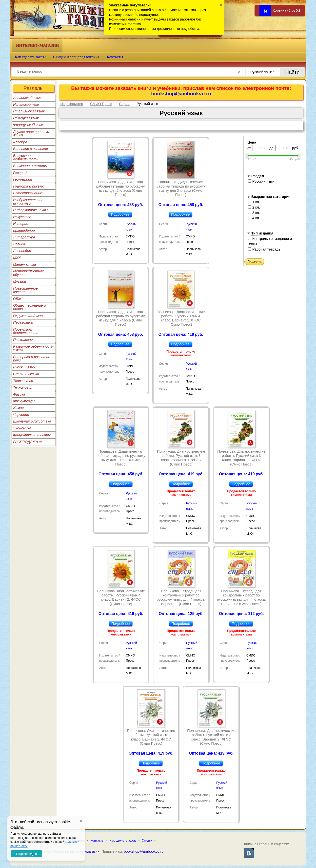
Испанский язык (26, 105)
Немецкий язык (26, 118)
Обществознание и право (30, 307)
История (21, 224)
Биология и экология (30, 149)
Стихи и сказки (26, 374)
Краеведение (24, 231)
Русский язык (24, 367)
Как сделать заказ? (30, 57)
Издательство (72, 104)
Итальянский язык (29, 111)
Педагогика (23, 322)
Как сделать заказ (123, 840)
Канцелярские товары (32, 435)
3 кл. (254, 213)
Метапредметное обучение (29, 273)
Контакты (115, 57)
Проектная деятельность (26, 331)
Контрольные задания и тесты (270, 241)
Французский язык (28, 125)
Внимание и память (30, 166)
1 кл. (254, 202)
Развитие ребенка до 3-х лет (33, 348)
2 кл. (254, 207)
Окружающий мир (28, 316)
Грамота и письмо (29, 186)
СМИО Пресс (101, 104)
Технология (23, 387)
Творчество (23, 381)
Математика (25, 264)
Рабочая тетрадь (264, 249)
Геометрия (23, 179)
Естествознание (28, 193)
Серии (124, 104)
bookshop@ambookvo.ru (181, 94)
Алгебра (20, 142)
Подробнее (120, 214)
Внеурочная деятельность (26, 157)
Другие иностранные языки (31, 133)
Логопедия (22, 251)
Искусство (22, 217)
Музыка (20, 281)
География (22, 173)
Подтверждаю (26, 854)
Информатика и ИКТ (31, 210)
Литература (24, 237)
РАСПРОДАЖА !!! (28, 442)
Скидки (147, 840)
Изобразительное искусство (28, 202)
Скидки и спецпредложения (76, 57)
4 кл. (254, 218)
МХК (17, 258)
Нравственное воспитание (25, 290)
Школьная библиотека (32, 421)
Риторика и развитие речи (32, 359)
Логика (19, 244)
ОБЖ (17, 299)
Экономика (22, 428)
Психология (23, 340)
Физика (19, 394)
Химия (18, 408)
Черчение (21, 415)
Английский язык (27, 98)
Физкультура (24, 401)
